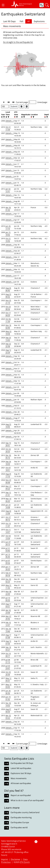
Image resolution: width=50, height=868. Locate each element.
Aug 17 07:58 (8, 636)
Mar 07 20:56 (8, 617)
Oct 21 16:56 (8, 240)
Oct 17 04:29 (8, 314)
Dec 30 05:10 (8, 456)
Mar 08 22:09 (8, 593)
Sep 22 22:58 (8, 345)
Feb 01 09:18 (8, 574)
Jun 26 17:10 (8, 227)
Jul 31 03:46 (8, 549)
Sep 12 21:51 (8, 494)
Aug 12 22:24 (8, 351)
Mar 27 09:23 (8, 487)
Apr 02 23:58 (8, 611)
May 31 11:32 (8, 587)
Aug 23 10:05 (8, 426)
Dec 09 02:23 (8, 580)
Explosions (39, 21)
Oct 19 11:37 (8, 525)
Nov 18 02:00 (8, 326)
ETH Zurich (25, 862)
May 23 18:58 (8, 333)
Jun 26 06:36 (8, 692)
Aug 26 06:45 (8, 289)
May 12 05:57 (8, 679)
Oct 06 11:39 (8, 320)
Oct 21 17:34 (8, 128)
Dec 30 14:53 (8, 704)
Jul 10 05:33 (8, 599)
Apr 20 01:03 (8, 209)
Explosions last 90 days (21, 773)
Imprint (5, 859)
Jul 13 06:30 (8, 556)
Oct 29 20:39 (8, 673)
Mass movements (12, 26)
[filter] (4, 117)
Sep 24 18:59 (8, 463)
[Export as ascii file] (27, 106)
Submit (14, 106)
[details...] (10, 121)
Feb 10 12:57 (8, 624)
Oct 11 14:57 (8, 531)
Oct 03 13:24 (8, 537)
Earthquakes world (19, 827)
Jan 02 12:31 (8, 190)
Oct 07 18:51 (8, 469)
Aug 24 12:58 (8, 512)
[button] (3, 5)
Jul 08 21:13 (8, 661)
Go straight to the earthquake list (18, 42)
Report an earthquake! (21, 795)
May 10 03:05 (8, 686)
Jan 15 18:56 (8, 234)
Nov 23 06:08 (8, 481)
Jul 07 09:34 (8, 562)
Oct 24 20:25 (8, 450)
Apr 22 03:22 (8, 717)
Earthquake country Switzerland (25, 812)
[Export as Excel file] (21, 106)
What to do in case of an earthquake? (27, 800)
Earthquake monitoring (21, 817)
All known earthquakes (21, 783)
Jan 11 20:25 (8, 568)
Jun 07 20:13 (8, 543)
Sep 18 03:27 (8, 648)
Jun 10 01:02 (8, 698)
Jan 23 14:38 (8, 506)
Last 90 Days (9, 21)
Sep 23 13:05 (8, 339)
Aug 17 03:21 (8, 605)
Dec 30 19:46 (8, 630)
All (29, 21)
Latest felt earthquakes (21, 768)
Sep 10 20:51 (8, 444)
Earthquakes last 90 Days (22, 763)
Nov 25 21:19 (8, 302)
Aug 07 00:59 (8, 710)
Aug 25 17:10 (8, 475)
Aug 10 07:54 (8, 642)
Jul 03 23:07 (8, 667)
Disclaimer (16, 859)
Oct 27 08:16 (8, 518)
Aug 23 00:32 (8, 295)
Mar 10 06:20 (8, 500)
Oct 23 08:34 (8, 308)
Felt (21, 21)
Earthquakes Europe (20, 822)
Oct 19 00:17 (8, 655)
